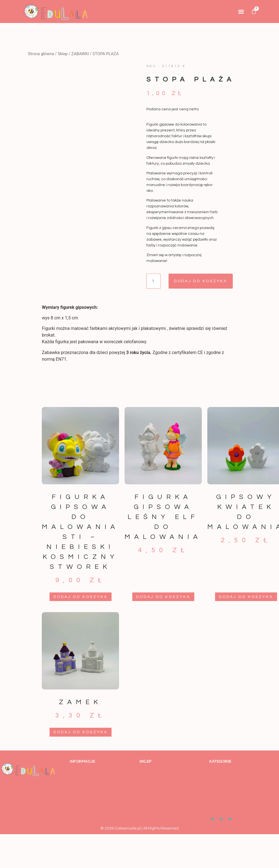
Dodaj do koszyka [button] (81, 597)
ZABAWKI (80, 54)
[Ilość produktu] (153, 281)
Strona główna (41, 54)
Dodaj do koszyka (201, 281)
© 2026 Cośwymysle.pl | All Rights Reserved (139, 828)
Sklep (63, 54)
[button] (241, 12)
